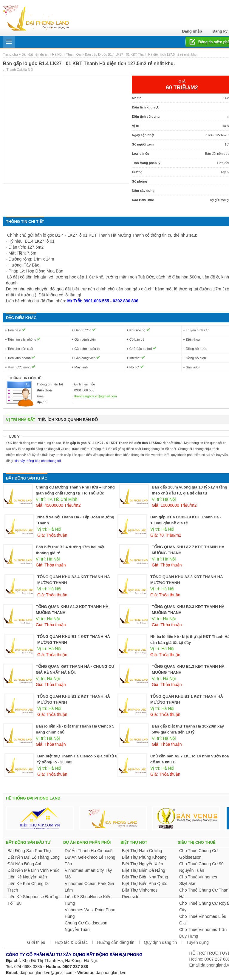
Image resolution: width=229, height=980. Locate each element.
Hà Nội (57, 54)
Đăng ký (220, 31)
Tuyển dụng (198, 942)
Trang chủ (11, 54)
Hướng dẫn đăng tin (116, 942)
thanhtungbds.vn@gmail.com (96, 396)
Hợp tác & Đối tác (71, 942)
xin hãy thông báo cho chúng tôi (37, 461)
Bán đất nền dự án (35, 54)
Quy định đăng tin (161, 942)
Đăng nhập (192, 31)
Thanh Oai (74, 54)
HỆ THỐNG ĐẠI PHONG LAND (33, 798)
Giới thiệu (36, 942)
